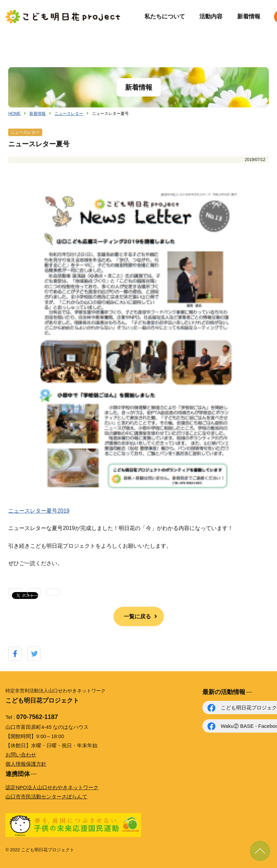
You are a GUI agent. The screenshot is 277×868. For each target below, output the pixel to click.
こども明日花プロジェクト (63, 17)
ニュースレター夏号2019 (39, 511)
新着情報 (249, 17)
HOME (14, 114)
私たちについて (165, 17)
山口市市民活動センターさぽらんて (46, 797)
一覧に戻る (137, 616)
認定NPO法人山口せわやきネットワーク (52, 787)
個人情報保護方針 (26, 764)
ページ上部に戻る (260, 851)
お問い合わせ (21, 755)
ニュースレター (69, 114)
